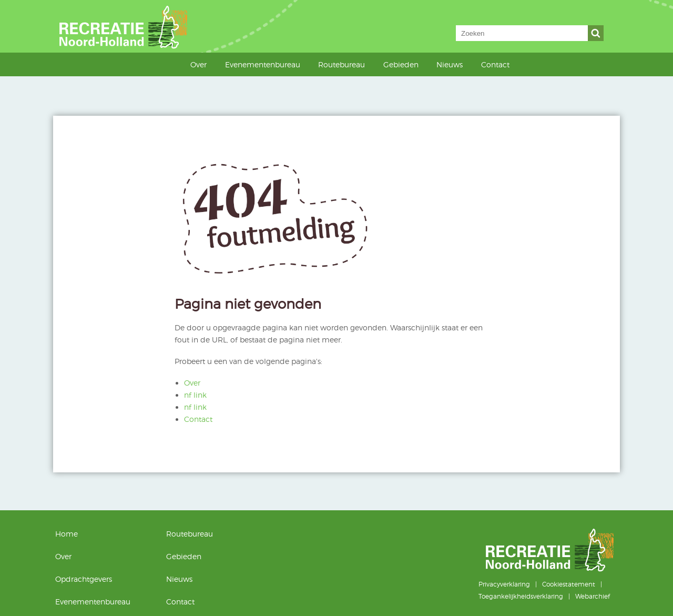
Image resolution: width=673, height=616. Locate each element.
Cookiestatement (569, 584)
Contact (495, 64)
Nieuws (450, 64)
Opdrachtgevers (84, 579)
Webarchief (593, 596)
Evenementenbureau (263, 64)
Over (198, 64)
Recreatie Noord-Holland (136, 26)
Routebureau (341, 64)
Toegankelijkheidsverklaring (521, 596)
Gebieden (401, 64)
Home (177, 64)
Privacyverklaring (504, 584)
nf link (195, 395)
